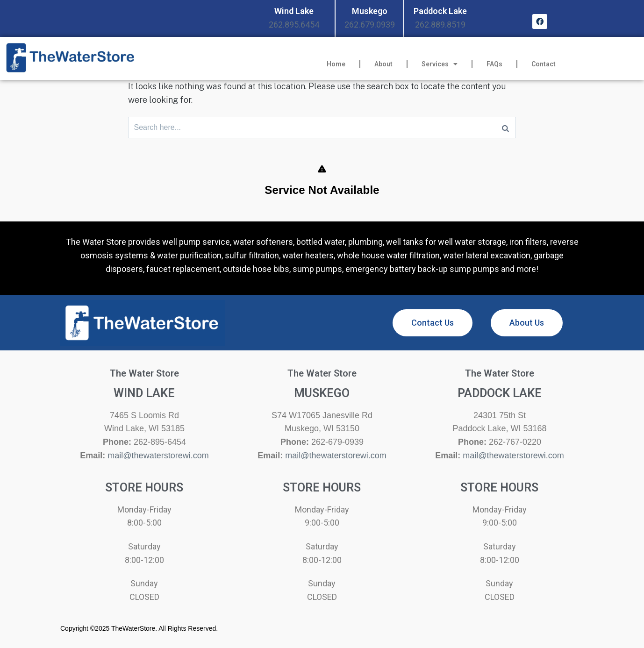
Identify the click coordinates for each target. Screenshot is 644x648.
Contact (544, 64)
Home (336, 64)
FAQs (494, 64)
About (383, 64)
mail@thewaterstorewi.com (158, 457)
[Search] (505, 128)
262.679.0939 (370, 25)
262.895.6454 (294, 25)
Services (440, 64)
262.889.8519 (440, 25)
